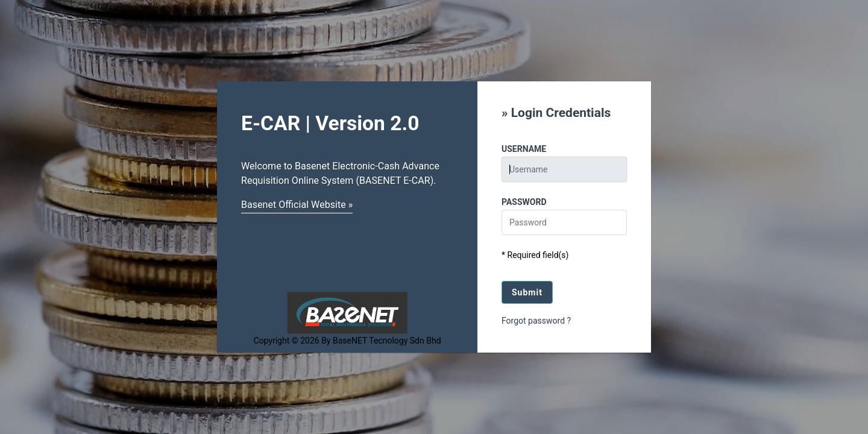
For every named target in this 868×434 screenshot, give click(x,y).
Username (524, 149)
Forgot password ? (536, 321)
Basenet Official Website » (297, 205)
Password (524, 202)
